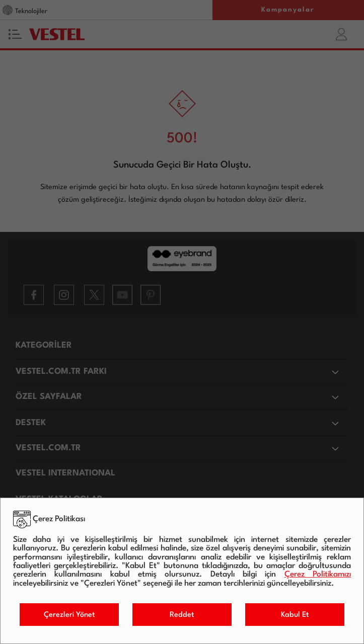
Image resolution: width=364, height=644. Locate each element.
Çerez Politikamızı (318, 575)
